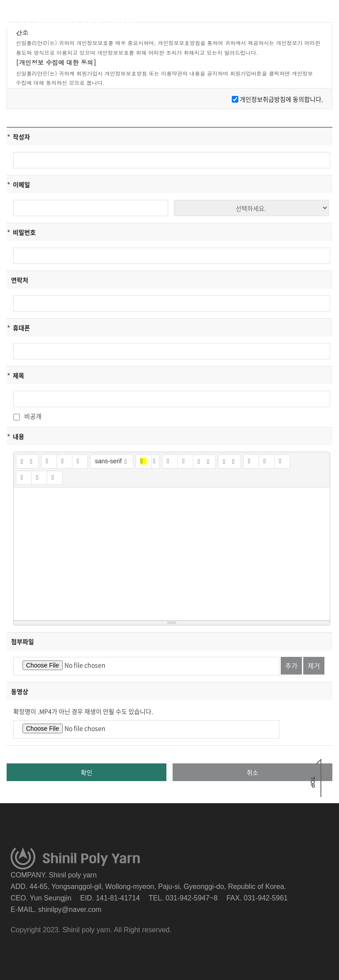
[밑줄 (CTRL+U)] (64, 461)
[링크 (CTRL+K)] (251, 461)
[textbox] (172, 554)
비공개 (27, 416)
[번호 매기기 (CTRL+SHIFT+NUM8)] (185, 461)
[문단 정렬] (204, 461)
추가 (291, 666)
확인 (87, 772)
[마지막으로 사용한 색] (143, 461)
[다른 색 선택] (155, 461)
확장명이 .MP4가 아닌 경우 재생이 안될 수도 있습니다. (83, 711)
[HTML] (39, 478)
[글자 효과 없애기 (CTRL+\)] (80, 461)
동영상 (20, 691)
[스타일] (27, 461)
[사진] (267, 461)
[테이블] (230, 461)
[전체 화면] (24, 478)
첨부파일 (23, 641)
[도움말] (55, 478)
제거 (314, 666)
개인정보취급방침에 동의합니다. (281, 99)
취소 (252, 772)
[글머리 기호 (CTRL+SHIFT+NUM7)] (170, 461)
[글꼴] (112, 461)
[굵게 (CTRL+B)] (49, 461)
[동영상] (282, 461)
